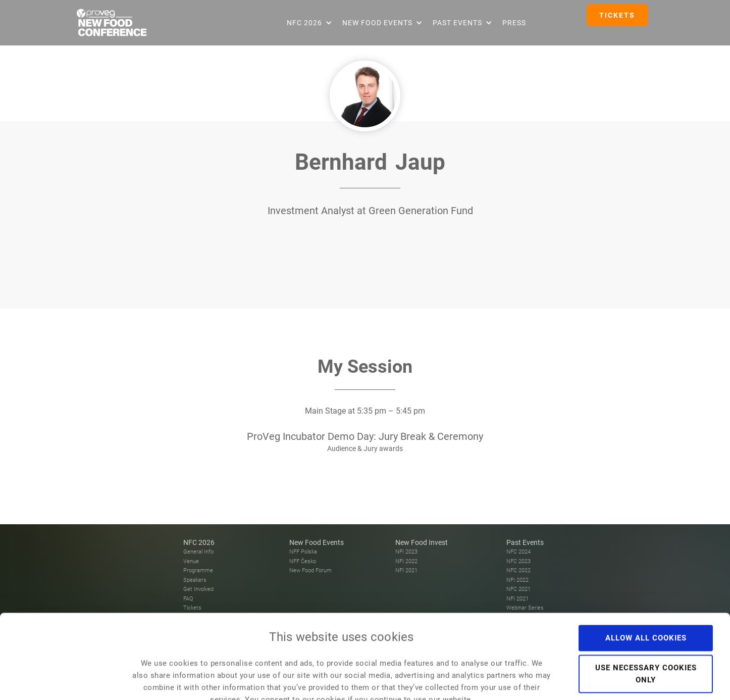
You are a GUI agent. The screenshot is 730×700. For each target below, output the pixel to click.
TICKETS (617, 15)
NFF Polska (303, 552)
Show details (571, 680)
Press (514, 23)
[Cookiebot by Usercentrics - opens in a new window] (65, 680)
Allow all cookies (646, 578)
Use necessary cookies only (646, 614)
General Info (198, 552)
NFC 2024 (518, 552)
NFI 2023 (406, 552)
